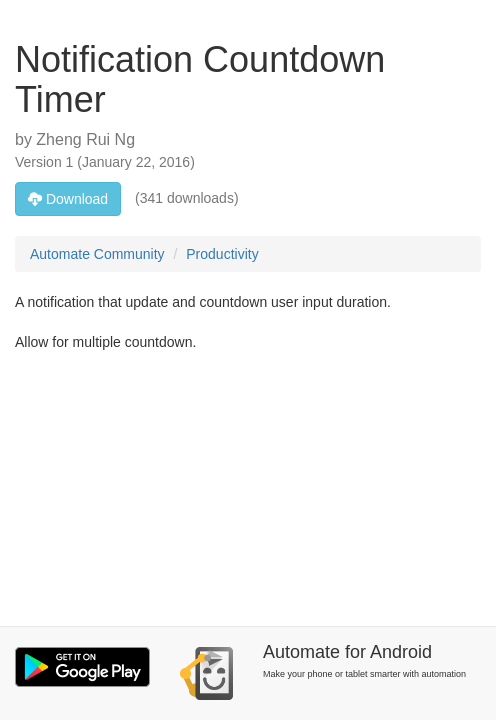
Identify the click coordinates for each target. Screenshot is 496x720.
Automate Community (97, 254)
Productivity (222, 254)
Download (68, 199)
